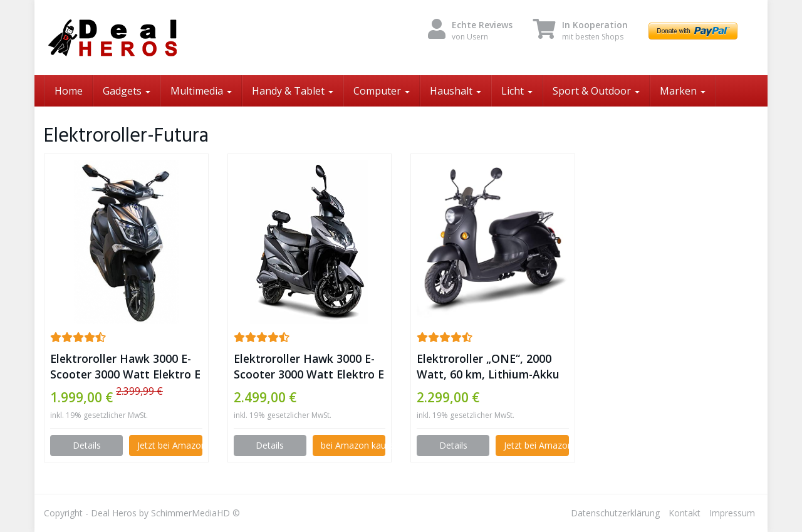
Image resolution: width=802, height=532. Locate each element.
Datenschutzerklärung (615, 513)
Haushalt (456, 91)
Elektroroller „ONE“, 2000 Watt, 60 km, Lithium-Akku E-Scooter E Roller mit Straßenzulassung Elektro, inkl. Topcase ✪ (488, 367)
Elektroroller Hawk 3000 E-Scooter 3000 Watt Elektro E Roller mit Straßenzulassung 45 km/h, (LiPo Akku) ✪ (125, 367)
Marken (683, 91)
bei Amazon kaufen (353, 445)
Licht (517, 91)
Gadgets (127, 91)
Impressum (732, 513)
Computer (382, 91)
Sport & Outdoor (596, 91)
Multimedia (201, 91)
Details (87, 445)
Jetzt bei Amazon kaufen (169, 445)
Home (69, 91)
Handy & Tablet (293, 91)
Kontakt (685, 513)
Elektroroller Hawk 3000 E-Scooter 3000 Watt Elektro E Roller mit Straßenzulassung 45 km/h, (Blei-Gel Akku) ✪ (309, 367)
